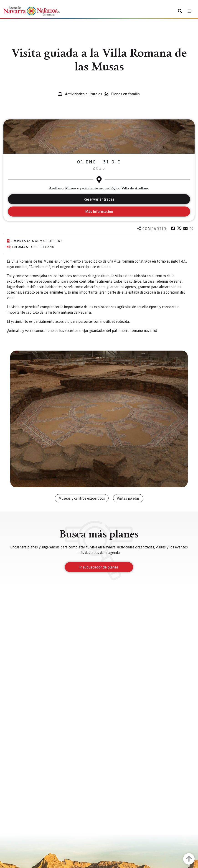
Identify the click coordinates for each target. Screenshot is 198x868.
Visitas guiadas (128, 498)
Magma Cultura (47, 241)
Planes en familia (126, 94)
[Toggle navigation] (189, 11)
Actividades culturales (84, 94)
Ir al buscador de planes (99, 567)
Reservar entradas (99, 199)
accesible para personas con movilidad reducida (92, 321)
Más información (99, 211)
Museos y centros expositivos (82, 498)
